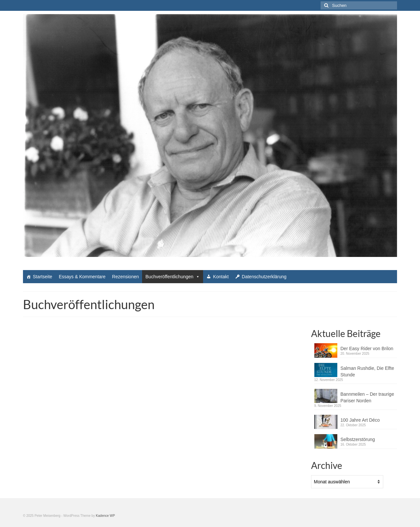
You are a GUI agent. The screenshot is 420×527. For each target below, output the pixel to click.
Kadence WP (105, 516)
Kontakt (221, 277)
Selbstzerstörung (358, 439)
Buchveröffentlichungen (173, 277)
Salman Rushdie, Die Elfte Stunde (367, 371)
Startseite (42, 277)
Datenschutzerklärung (264, 277)
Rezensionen (126, 277)
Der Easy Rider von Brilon (367, 348)
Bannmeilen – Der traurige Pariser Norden (367, 397)
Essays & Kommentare (82, 277)
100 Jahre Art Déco (360, 420)
